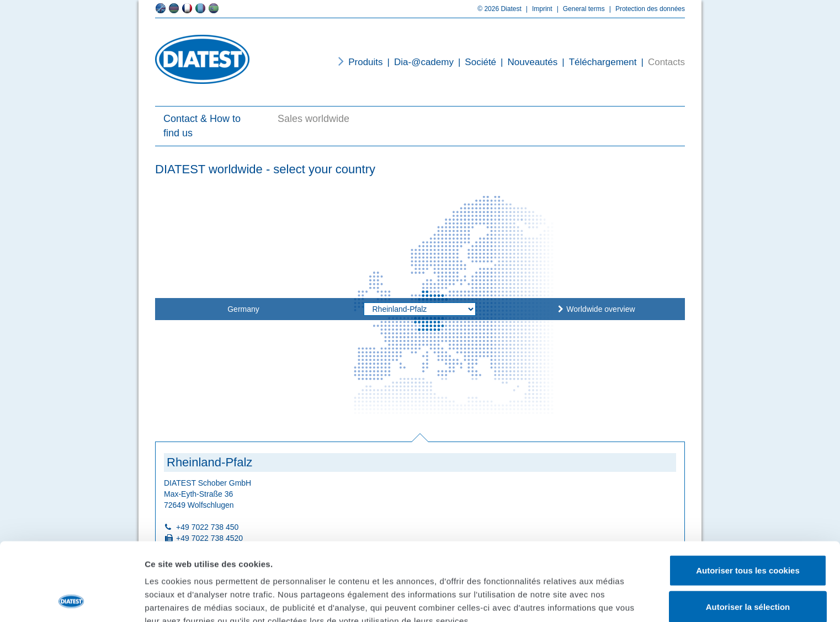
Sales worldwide (313, 119)
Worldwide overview (600, 309)
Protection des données (645, 9)
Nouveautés (527, 62)
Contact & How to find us (202, 126)
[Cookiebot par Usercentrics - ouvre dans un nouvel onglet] (71, 600)
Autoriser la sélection (748, 533)
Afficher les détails (182, 600)
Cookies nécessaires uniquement (748, 569)
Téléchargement (597, 62)
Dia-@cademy (418, 62)
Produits (365, 62)
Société (475, 62)
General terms (579, 9)
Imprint (537, 9)
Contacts (661, 62)
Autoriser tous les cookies (748, 497)
